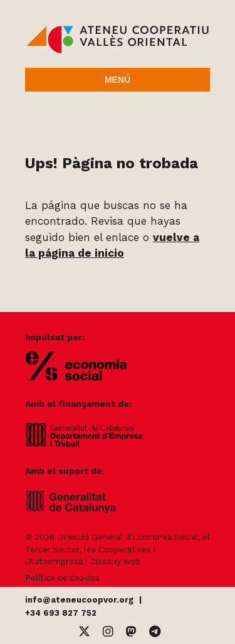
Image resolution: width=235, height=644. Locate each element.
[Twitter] (84, 632)
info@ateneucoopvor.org (79, 600)
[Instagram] (108, 632)
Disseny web (115, 561)
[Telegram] (155, 632)
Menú (118, 80)
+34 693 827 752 (61, 613)
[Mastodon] (131, 632)
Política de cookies (62, 578)
